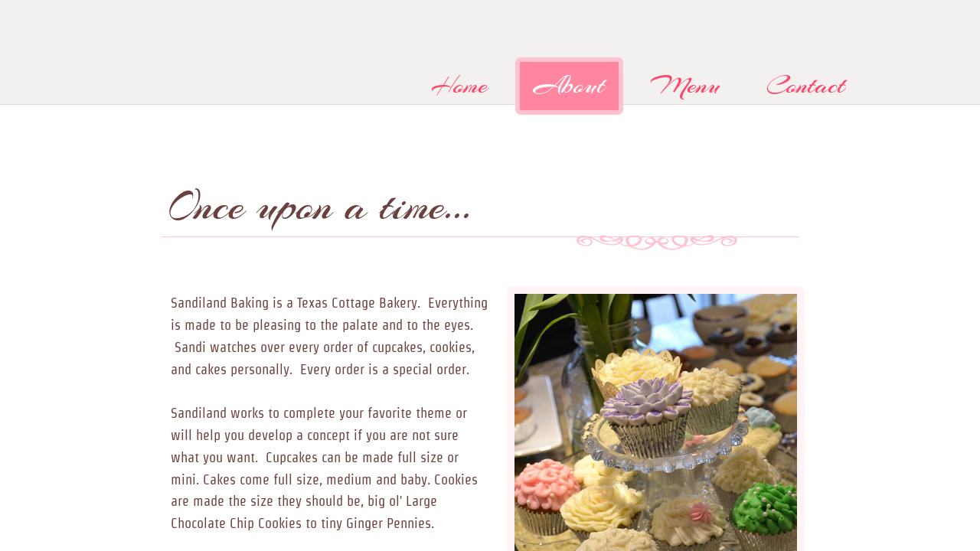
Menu (686, 85)
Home (459, 85)
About (569, 85)
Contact (806, 85)
